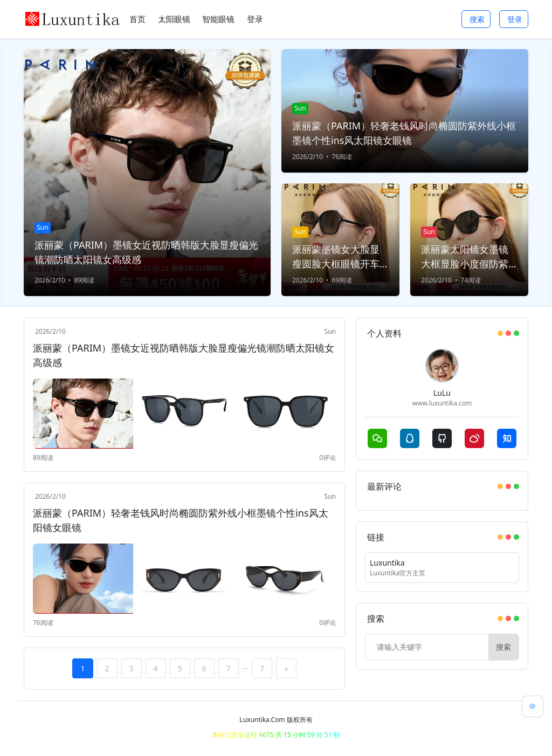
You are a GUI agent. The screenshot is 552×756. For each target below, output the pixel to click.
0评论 (327, 458)
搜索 (477, 19)
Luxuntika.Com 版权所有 (276, 720)
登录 (515, 19)
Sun (330, 331)
